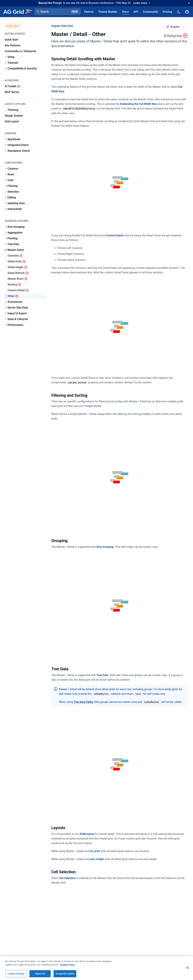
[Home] (18, 12)
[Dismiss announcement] (189, 3)
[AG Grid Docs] (125, 12)
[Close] (188, 970)
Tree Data (102, 675)
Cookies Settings (16, 976)
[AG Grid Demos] (89, 12)
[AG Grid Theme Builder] (108, 12)
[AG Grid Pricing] (167, 12)
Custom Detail (115, 235)
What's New (13, 26)
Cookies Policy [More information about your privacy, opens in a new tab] (67, 967)
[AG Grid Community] (150, 12)
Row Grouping (105, 547)
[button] (58, 12)
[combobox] (176, 27)
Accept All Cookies (65, 976)
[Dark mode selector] (179, 12)
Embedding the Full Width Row (138, 104)
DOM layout (87, 834)
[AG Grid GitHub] (187, 12)
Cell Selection (67, 878)
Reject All (40, 976)
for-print (95, 851)
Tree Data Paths (83, 702)
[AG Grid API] (136, 12)
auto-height (97, 859)
